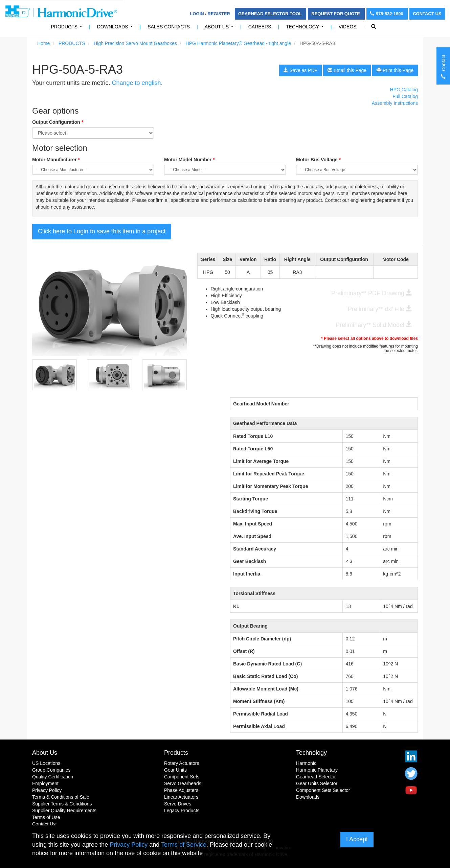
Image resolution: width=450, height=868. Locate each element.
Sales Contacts (169, 27)
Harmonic (306, 763)
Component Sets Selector (323, 790)
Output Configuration (58, 122)
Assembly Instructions (395, 103)
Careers (260, 27)
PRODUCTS (68, 29)
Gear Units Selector (317, 783)
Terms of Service (184, 845)
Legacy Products (182, 811)
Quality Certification (53, 777)
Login (197, 14)
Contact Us (427, 14)
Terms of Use (46, 817)
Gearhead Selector (316, 777)
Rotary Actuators (182, 763)
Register (219, 14)
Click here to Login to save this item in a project (102, 231)
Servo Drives (178, 804)
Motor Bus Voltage (318, 160)
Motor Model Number (189, 160)
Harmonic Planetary (317, 770)
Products (176, 753)
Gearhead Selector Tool (271, 14)
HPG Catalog (404, 90)
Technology (306, 29)
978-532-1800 (387, 14)
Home (43, 43)
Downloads (116, 29)
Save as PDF (300, 70)
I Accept (357, 839)
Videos (348, 27)
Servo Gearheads (183, 783)
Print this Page (395, 70)
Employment (45, 783)
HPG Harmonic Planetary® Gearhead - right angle (238, 43)
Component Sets (182, 777)
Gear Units (175, 770)
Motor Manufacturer (56, 160)
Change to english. (137, 83)
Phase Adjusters (181, 790)
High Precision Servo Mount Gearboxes (135, 43)
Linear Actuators (181, 797)
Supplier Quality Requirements (64, 811)
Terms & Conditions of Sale (61, 797)
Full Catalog (405, 96)
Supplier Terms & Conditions (62, 804)
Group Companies (51, 770)
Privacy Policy (47, 790)
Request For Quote (336, 14)
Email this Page (347, 70)
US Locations (46, 763)
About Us (220, 29)
